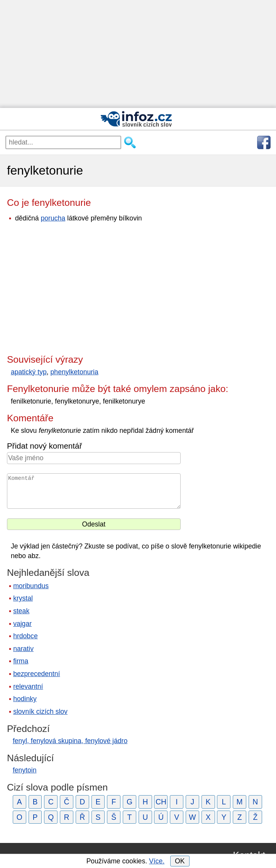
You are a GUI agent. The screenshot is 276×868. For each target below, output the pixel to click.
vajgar (22, 624)
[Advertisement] (138, 54)
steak (21, 611)
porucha (53, 218)
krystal (23, 598)
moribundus (31, 586)
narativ (23, 649)
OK (180, 861)
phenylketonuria (75, 372)
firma (21, 661)
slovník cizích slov (40, 712)
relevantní (28, 686)
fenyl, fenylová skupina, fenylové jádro (70, 741)
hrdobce (25, 636)
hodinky (25, 699)
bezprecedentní (36, 674)
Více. (157, 861)
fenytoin (25, 770)
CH (161, 802)
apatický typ (29, 372)
